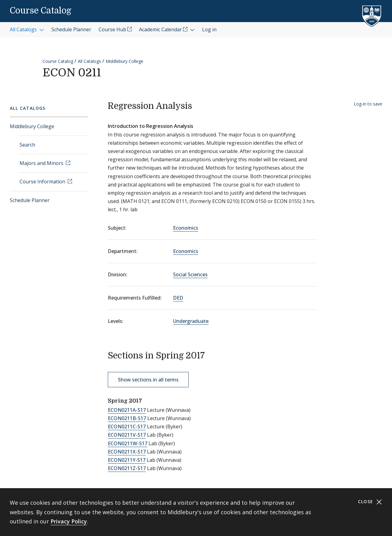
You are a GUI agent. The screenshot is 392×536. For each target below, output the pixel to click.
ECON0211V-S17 (127, 435)
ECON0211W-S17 (128, 443)
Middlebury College (124, 61)
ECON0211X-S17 (127, 452)
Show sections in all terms (148, 380)
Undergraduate (191, 321)
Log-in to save (368, 104)
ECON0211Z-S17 (127, 468)
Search (27, 145)
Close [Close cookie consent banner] (370, 502)
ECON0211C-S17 (127, 427)
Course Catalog (41, 11)
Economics (186, 228)
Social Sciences (190, 274)
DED (178, 298)
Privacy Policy (69, 521)
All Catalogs (89, 61)
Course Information (43, 182)
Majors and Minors (42, 163)
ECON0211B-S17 (127, 418)
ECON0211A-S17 (127, 410)
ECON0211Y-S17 (127, 460)
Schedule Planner (30, 200)
